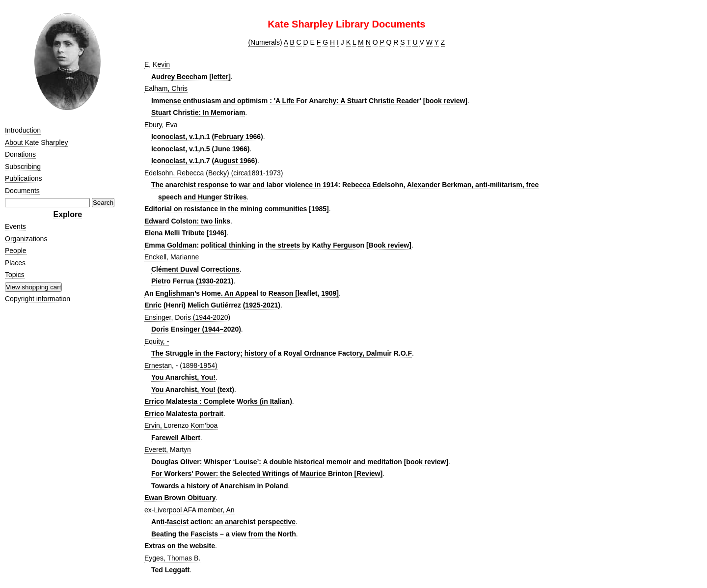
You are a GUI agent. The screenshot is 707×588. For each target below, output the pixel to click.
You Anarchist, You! (183, 377)
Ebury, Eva (161, 125)
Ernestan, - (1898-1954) (181, 365)
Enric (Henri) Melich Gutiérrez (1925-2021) (212, 305)
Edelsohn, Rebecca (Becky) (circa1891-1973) (214, 173)
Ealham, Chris (166, 88)
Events (15, 226)
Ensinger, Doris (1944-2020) (187, 317)
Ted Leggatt (170, 570)
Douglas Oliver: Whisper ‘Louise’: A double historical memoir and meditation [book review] (300, 462)
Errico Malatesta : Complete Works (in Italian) (218, 401)
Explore (68, 214)
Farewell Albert (176, 438)
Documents (22, 191)
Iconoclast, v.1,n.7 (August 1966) (204, 161)
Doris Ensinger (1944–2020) (196, 329)
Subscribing (23, 167)
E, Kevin (157, 64)
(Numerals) (265, 42)
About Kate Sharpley (36, 142)
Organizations (26, 239)
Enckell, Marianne (172, 257)
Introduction (23, 130)
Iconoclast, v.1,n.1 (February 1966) (207, 137)
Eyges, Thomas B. (172, 558)
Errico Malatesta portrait (184, 414)
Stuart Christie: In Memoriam (198, 112)
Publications (24, 178)
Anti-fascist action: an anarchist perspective (223, 522)
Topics (15, 275)
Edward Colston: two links (187, 221)
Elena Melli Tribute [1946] (185, 233)
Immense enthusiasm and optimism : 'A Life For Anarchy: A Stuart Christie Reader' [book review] (309, 101)
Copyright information (38, 299)
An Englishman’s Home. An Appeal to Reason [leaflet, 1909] (242, 293)
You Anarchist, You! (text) (193, 390)
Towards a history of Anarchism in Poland (220, 486)
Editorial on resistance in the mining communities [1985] (237, 209)
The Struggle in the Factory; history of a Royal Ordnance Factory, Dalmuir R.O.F (282, 353)
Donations (20, 154)
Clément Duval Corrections (195, 269)
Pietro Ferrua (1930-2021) (192, 281)
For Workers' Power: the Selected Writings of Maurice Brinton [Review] (267, 474)
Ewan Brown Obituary (180, 498)
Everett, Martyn (168, 449)
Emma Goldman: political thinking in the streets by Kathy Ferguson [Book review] (278, 245)
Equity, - (157, 341)
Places (15, 263)
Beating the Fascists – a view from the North (224, 534)
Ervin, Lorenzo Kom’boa (181, 425)
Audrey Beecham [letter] (191, 77)
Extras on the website (180, 546)
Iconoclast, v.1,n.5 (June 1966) (200, 149)
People (16, 251)
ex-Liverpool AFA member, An (190, 510)
